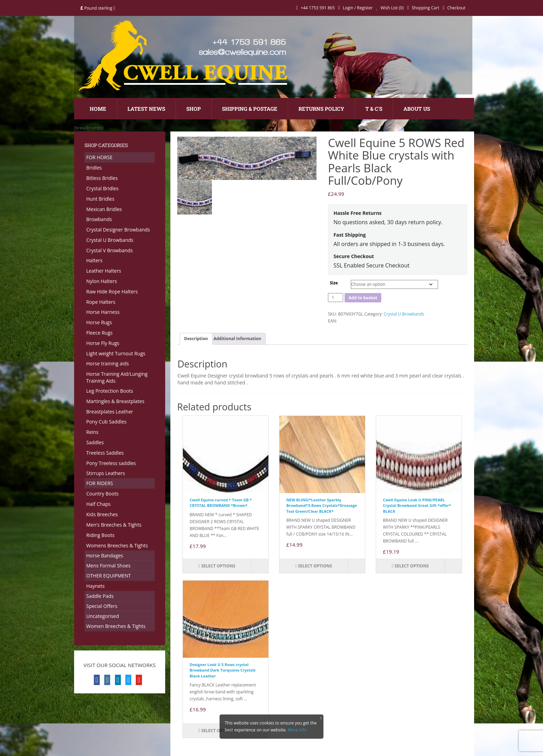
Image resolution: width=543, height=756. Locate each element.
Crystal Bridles (102, 188)
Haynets (95, 586)
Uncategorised (103, 616)
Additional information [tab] (238, 339)
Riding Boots (100, 535)
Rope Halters (101, 302)
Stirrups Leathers (106, 473)
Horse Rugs (99, 322)
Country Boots (102, 494)
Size (334, 283)
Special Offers (102, 606)
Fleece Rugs (99, 333)
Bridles (94, 168)
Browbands (99, 219)
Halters (94, 260)
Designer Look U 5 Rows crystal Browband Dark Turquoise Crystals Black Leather (223, 670)
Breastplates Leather (110, 412)
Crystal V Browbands (109, 250)
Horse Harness (103, 312)
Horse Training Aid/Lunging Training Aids (117, 377)
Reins (92, 432)
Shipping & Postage (250, 109)
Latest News (146, 109)
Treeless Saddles (105, 453)
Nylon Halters (102, 281)
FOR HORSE (99, 157)
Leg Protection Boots (110, 391)
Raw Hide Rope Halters (112, 292)
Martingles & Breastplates (115, 401)
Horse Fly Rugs (103, 343)
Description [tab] (196, 339)
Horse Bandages (105, 555)
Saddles (95, 442)
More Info (297, 730)
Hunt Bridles (100, 199)
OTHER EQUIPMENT (109, 576)
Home (98, 109)
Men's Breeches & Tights (114, 525)
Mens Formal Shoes (108, 566)
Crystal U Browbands (110, 240)
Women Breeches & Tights (116, 626)
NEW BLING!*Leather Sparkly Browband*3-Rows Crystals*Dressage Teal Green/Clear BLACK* (322, 505)
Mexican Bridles (104, 209)
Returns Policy (321, 109)
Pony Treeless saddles (111, 463)
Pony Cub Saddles (106, 422)
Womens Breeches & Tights (117, 545)
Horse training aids (108, 363)
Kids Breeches (102, 514)
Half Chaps (98, 504)
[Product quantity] (336, 298)
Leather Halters (104, 271)
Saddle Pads (100, 596)
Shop (194, 109)
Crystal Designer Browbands (118, 230)
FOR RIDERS (100, 483)
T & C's (374, 109)
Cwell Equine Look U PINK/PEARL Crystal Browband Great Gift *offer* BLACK (417, 505)
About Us (417, 109)
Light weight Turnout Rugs (116, 353)
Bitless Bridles (102, 178)
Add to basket (363, 298)
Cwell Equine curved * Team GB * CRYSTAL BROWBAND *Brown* (221, 503)
